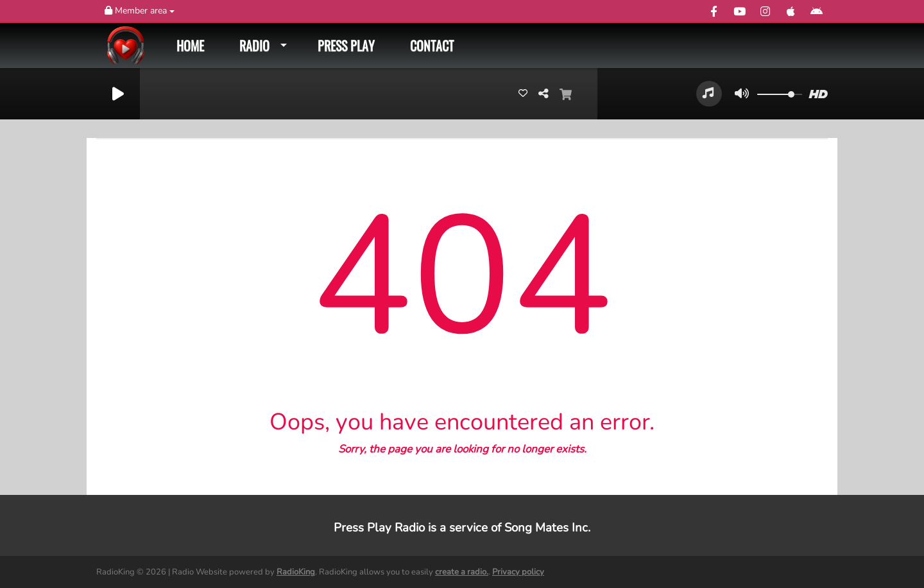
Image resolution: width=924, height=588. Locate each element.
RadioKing (296, 572)
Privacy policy (518, 572)
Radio (254, 46)
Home (190, 46)
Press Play (346, 46)
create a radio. (462, 572)
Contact (432, 46)
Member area (140, 11)
